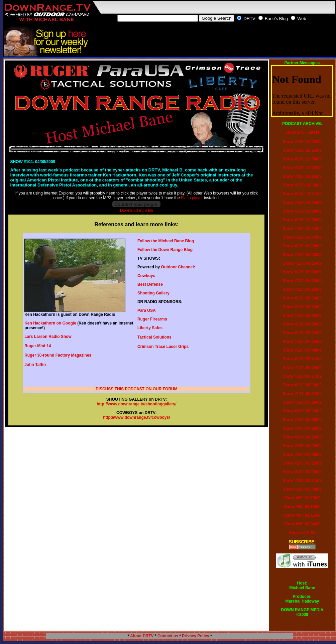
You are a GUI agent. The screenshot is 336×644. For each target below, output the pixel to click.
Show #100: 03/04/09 (302, 489)
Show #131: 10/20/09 (302, 220)
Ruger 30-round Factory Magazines (58, 355)
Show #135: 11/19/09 (302, 185)
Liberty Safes (150, 328)
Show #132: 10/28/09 (302, 211)
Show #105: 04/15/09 (302, 446)
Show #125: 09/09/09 (302, 272)
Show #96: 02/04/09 (302, 524)
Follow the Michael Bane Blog (166, 241)
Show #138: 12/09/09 (302, 159)
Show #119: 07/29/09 (302, 324)
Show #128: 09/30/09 (302, 246)
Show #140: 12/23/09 (302, 142)
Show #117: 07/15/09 (302, 342)
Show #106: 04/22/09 (302, 437)
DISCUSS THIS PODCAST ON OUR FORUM (137, 389)
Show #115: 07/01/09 (302, 359)
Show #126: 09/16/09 (302, 263)
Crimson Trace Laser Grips (163, 347)
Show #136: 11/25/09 (302, 176)
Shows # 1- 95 (302, 533)
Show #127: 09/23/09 (302, 255)
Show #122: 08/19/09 (302, 298)
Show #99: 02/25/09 (302, 498)
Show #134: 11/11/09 (302, 194)
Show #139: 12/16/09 (302, 150)
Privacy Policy (195, 636)
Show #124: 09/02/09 (302, 281)
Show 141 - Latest (302, 132)
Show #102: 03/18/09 (302, 472)
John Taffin (35, 365)
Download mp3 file (137, 211)
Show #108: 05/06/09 (302, 420)
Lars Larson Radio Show (48, 337)
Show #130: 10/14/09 (302, 229)
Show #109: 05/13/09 (302, 411)
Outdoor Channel (178, 267)
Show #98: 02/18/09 (302, 507)
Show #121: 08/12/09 (302, 307)
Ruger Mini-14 (38, 346)
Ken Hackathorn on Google (50, 323)
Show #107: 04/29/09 (302, 428)
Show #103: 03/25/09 (302, 463)
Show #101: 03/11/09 (302, 481)
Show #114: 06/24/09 (302, 368)
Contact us (168, 636)
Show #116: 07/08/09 (302, 350)
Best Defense (150, 284)
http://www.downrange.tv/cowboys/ (136, 417)
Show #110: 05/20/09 (302, 402)
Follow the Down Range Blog (165, 250)
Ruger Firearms (152, 319)
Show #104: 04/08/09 (302, 455)
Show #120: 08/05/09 (302, 315)
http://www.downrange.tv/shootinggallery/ (136, 404)
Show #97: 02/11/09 (302, 515)
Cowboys (146, 276)
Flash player (192, 198)
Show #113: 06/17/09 (302, 376)
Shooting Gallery (153, 293)
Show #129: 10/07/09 (302, 237)
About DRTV (142, 636)
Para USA (147, 310)
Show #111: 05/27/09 (302, 394)
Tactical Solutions (154, 337)
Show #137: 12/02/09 (302, 168)
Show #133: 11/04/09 (302, 203)
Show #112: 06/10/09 (302, 385)
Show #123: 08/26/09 (302, 289)
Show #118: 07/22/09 (302, 333)
